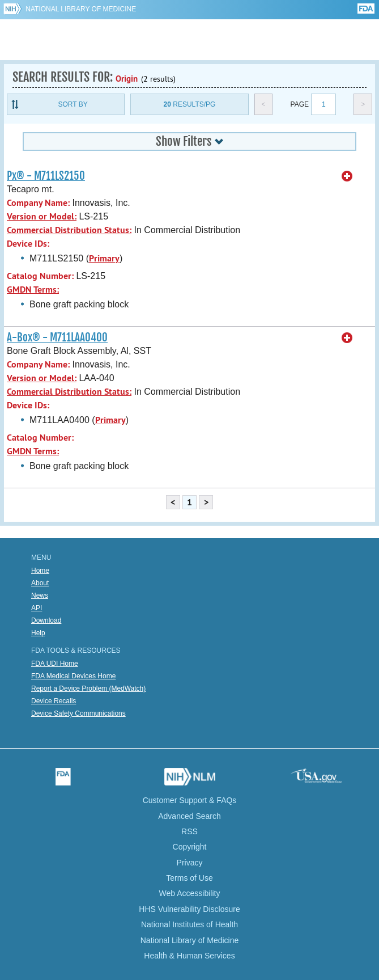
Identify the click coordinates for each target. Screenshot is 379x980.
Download (46, 620)
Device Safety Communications (78, 713)
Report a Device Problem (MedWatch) (88, 688)
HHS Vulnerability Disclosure (189, 909)
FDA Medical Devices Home (73, 676)
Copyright (190, 847)
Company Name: (38, 203)
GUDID (190, 40)
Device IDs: (28, 244)
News (40, 595)
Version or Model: (42, 216)
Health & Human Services (189, 956)
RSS (190, 831)
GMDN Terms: (33, 290)
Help (38, 633)
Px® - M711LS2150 (46, 176)
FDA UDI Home (55, 664)
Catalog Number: (40, 276)
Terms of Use (189, 878)
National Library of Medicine (81, 9)
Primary (104, 258)
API (37, 608)
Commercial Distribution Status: (69, 230)
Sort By (73, 104)
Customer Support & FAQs (190, 800)
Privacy (190, 863)
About (40, 583)
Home (40, 571)
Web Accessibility (190, 893)
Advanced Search (190, 816)
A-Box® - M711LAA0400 (57, 337)
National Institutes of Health (190, 924)
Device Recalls (54, 701)
